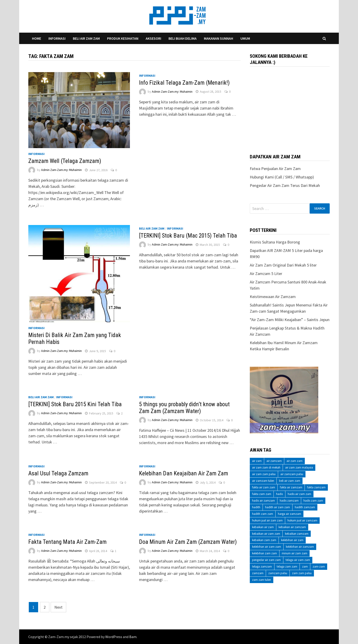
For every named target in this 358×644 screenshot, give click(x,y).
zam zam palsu (302, 573)
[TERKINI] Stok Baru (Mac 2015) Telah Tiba (188, 236)
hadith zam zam (263, 514)
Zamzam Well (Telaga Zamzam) (65, 161)
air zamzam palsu (292, 474)
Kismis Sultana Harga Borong (275, 242)
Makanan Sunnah (218, 38)
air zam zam (295, 461)
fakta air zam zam (264, 487)
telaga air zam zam (298, 560)
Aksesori (153, 38)
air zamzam (274, 461)
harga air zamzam (290, 514)
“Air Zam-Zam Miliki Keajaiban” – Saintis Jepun (290, 320)
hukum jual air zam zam (267, 520)
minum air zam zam (295, 553)
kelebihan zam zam (265, 553)
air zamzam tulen (263, 481)
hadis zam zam (313, 501)
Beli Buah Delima (183, 38)
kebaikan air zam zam (266, 534)
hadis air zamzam (263, 501)
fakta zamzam (316, 487)
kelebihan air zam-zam (267, 547)
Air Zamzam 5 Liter (266, 274)
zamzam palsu (278, 573)
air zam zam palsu (264, 474)
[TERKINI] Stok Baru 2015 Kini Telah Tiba (75, 404)
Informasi (57, 38)
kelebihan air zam (292, 540)
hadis (279, 494)
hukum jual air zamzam (302, 520)
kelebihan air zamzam (300, 547)
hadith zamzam (305, 507)
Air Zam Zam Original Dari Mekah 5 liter (283, 265)
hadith (256, 507)
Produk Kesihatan (123, 38)
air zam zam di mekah (266, 467)
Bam (133, 637)
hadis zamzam (289, 501)
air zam (257, 461)
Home (37, 38)
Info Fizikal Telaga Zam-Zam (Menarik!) (184, 83)
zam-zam (319, 567)
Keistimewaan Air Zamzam (273, 297)
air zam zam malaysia (299, 467)
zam (305, 567)
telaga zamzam (262, 567)
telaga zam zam (287, 567)
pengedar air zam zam (266, 560)
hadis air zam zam (299, 494)
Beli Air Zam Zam (86, 38)
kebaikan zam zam (264, 540)
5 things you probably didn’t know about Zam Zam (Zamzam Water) (184, 408)
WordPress (114, 637)
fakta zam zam (262, 494)
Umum (245, 38)
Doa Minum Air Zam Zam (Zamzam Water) (188, 542)
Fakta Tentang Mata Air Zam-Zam (67, 542)
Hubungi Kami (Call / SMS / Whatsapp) (282, 177)
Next (58, 607)
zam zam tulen (262, 580)
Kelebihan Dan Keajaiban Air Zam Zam (184, 473)
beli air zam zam (290, 481)
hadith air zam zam (278, 507)
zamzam (258, 573)
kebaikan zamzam (297, 534)
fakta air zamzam (291, 487)
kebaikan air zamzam (292, 527)
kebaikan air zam (263, 527)
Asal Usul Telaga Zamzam (58, 473)
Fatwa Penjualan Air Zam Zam (275, 169)
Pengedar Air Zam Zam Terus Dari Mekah (285, 185)
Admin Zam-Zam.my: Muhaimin (61, 170)
